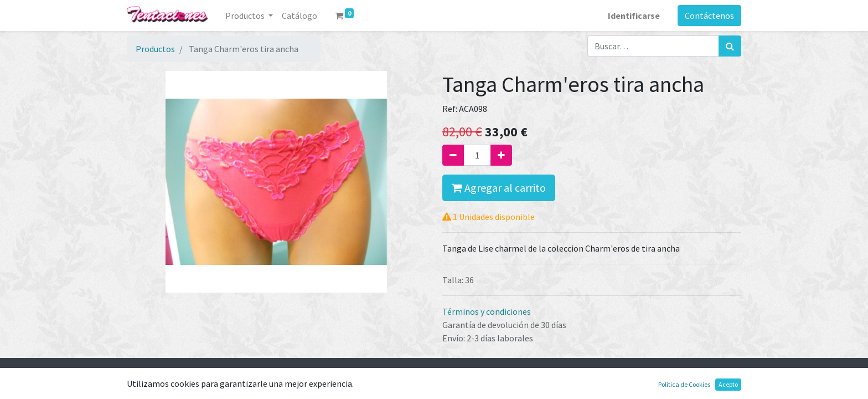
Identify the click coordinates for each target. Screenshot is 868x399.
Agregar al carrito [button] (499, 188)
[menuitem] (299, 16)
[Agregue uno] (501, 155)
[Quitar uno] (453, 155)
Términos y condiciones (487, 311)
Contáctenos (709, 16)
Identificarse (634, 16)
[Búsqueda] (730, 46)
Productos (155, 49)
